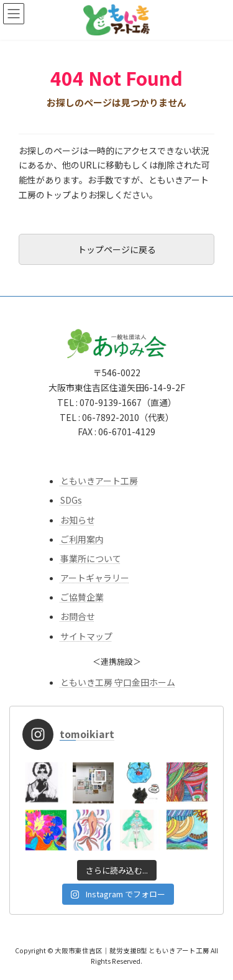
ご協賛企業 (82, 597)
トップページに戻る (117, 249)
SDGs (71, 500)
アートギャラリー (95, 578)
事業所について (91, 558)
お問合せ (78, 616)
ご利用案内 (82, 539)
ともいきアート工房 (99, 481)
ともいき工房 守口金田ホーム (118, 682)
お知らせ (78, 519)
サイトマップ (86, 636)
